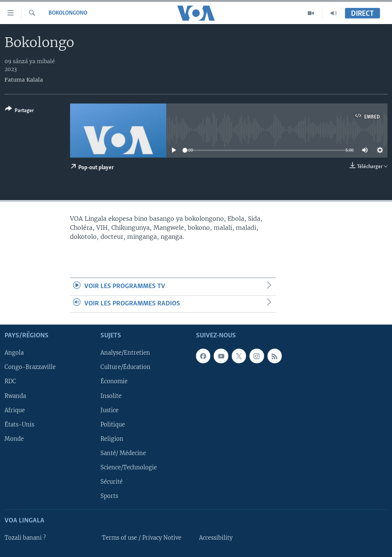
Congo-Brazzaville (30, 367)
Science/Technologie (129, 467)
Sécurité (112, 482)
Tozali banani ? (25, 538)
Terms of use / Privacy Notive (142, 538)
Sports (109, 496)
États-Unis (19, 425)
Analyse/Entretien (125, 353)
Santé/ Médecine (123, 453)
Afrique (15, 410)
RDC (10, 382)
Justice (109, 410)
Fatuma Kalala (24, 80)
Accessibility (216, 538)
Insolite (111, 396)
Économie (114, 382)
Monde (14, 439)
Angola (14, 353)
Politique (113, 425)
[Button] (19, 111)
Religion (112, 439)
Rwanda (15, 396)
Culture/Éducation (125, 367)
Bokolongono (68, 13)
